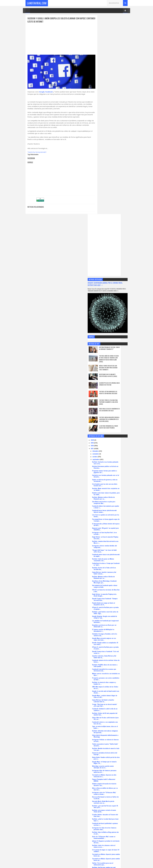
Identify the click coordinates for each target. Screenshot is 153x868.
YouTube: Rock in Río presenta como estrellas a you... (111, 734)
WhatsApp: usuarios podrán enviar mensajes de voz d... (111, 562)
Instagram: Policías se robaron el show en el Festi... (113, 536)
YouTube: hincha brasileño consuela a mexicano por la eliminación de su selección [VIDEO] (117, 214)
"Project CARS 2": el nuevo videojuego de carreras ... (113, 712)
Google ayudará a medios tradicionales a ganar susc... (113, 694)
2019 (100, 238)
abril (102, 827)
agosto (103, 822)
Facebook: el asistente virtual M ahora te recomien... (113, 760)
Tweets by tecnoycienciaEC (37, 153)
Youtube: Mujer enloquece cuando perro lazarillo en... (112, 751)
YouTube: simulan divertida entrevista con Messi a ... (113, 337)
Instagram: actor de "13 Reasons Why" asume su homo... (112, 588)
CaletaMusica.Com (101, 852)
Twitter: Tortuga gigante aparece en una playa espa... (113, 707)
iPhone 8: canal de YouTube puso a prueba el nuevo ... (113, 443)
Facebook (49, 90)
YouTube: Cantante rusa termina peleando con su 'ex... (113, 258)
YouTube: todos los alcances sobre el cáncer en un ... (112, 641)
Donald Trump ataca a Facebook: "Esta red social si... (113, 447)
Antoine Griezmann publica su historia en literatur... (113, 262)
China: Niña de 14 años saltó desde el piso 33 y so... (113, 513)
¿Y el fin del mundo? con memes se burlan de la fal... (113, 668)
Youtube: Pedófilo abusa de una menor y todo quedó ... (113, 461)
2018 (100, 241)
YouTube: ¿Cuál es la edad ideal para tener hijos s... (113, 615)
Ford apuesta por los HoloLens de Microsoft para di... (111, 703)
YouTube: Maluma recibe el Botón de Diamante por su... (111, 293)
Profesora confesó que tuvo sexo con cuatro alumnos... (112, 809)
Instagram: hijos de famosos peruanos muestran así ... (112, 566)
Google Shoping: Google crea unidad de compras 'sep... (112, 412)
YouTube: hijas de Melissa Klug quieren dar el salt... (112, 628)
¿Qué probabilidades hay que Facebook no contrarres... (113, 778)
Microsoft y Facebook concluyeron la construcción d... (112, 681)
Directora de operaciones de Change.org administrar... (113, 818)
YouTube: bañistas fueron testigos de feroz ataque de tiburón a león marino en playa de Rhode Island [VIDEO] (116, 154)
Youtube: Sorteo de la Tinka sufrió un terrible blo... (112, 364)
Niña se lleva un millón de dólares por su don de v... (113, 584)
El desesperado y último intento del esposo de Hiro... (111, 320)
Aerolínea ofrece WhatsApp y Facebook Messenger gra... (112, 377)
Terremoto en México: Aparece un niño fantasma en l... (112, 571)
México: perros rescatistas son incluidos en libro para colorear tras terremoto (116, 163)
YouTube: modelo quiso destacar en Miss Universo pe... (113, 677)
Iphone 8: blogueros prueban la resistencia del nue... (110, 637)
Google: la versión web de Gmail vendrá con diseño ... (112, 487)
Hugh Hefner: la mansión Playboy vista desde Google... (112, 390)
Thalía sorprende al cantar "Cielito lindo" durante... (113, 540)
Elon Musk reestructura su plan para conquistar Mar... (111, 297)
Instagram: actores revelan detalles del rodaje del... (112, 342)
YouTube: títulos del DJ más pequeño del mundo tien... (113, 509)
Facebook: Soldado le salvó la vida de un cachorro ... (113, 505)
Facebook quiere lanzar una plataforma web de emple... (112, 350)
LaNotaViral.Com (37, 3)
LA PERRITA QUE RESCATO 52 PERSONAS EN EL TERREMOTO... (112, 765)
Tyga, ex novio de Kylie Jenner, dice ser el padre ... (113, 522)
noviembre (104, 249)
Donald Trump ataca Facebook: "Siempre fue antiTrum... (113, 395)
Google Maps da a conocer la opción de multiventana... (112, 721)
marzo (103, 830)
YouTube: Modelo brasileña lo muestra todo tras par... (112, 544)
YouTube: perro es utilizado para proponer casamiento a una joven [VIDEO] (116, 197)
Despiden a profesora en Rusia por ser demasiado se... (112, 421)
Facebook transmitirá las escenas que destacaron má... (112, 465)
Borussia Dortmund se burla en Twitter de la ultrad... (113, 593)
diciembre (104, 246)
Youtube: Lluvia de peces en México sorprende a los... (111, 355)
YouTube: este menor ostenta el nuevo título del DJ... (112, 606)
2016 (100, 839)
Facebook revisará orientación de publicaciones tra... (110, 769)
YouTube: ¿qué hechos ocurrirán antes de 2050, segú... (113, 408)
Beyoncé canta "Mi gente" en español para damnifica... (113, 324)
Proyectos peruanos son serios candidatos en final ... (110, 474)
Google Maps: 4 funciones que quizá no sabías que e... (112, 774)
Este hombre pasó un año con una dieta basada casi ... (112, 280)
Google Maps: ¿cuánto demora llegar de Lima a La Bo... (112, 491)
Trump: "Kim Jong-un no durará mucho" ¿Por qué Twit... (112, 500)
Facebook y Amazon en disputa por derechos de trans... (111, 743)
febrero (103, 833)
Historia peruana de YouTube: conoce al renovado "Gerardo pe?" (116, 143)
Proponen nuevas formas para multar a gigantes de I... (112, 267)
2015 (100, 842)
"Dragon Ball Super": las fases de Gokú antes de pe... (112, 346)
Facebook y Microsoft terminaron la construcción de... (111, 716)
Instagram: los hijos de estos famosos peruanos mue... (112, 624)
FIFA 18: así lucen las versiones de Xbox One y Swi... (112, 386)
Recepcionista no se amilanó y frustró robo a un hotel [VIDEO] (116, 170)
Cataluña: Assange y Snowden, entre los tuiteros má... (112, 430)
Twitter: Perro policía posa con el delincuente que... (110, 659)
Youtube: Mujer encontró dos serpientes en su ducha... (113, 284)
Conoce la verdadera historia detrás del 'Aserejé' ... (112, 549)
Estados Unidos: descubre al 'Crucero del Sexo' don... (113, 610)
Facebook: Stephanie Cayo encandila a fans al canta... (112, 725)
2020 (100, 235)
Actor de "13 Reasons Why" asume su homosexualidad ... (112, 633)
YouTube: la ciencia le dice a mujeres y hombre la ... (112, 478)
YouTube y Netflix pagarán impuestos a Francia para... (112, 813)
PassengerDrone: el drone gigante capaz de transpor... (113, 315)
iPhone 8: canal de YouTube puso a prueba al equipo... (113, 403)
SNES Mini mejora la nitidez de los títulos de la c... (113, 483)
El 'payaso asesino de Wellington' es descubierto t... (111, 425)
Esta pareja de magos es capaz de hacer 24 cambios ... (112, 646)
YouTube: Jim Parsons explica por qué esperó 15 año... (112, 663)
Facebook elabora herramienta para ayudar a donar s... (111, 302)
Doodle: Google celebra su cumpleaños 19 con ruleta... (113, 438)
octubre (103, 252)
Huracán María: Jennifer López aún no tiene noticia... (112, 729)
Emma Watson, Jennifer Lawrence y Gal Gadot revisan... (112, 368)
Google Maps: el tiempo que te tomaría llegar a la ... (112, 558)
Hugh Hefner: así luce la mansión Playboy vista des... (113, 333)
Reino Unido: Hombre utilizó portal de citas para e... (112, 553)
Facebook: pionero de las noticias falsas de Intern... (113, 456)
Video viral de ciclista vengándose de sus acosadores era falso (117, 205)
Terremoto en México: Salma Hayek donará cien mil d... (113, 738)
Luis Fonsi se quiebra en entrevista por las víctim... (112, 311)
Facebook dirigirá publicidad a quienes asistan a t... (112, 672)
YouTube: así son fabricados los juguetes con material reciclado (116, 188)
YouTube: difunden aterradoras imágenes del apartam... (113, 527)
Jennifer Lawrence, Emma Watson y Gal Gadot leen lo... (112, 452)
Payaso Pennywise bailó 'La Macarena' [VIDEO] (111, 575)
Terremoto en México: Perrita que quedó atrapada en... (113, 804)
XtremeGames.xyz (101, 855)
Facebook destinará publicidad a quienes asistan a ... (113, 619)
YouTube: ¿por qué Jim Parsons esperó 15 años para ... (113, 602)
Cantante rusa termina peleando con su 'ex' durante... (112, 271)
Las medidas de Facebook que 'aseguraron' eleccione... (113, 417)
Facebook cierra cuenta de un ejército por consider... (113, 747)
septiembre (104, 255)
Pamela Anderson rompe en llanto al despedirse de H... (111, 399)
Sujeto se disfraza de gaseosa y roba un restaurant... (113, 275)
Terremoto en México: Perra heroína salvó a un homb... (113, 782)
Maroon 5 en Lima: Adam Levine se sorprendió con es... (111, 800)
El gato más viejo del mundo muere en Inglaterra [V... (112, 787)
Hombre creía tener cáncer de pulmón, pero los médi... (112, 289)
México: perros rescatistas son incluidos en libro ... (113, 469)
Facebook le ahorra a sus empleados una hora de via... (113, 518)
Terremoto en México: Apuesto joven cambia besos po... (111, 650)
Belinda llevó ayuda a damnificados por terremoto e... (112, 796)
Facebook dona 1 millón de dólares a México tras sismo (111, 791)
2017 (100, 244)
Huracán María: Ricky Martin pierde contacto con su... (111, 597)
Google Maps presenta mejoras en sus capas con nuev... (112, 434)
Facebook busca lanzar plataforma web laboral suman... (112, 306)
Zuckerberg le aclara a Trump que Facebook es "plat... (110, 359)
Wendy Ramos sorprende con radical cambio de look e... (111, 699)
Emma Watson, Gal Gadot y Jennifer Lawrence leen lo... (111, 496)
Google (42, 90)
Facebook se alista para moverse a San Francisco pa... (112, 685)
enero (102, 836)
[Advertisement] (60, 37)
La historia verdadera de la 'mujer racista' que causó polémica (116, 222)
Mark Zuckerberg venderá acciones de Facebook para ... (112, 690)
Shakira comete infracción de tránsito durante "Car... (112, 580)
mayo (102, 825)
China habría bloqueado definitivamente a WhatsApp (113, 531)
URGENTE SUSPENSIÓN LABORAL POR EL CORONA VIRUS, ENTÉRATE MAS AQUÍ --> (111, 85)
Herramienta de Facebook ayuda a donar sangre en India (113, 381)
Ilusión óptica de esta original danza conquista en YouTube (116, 179)
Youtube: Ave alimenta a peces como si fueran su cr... (112, 756)
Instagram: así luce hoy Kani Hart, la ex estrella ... (112, 328)
